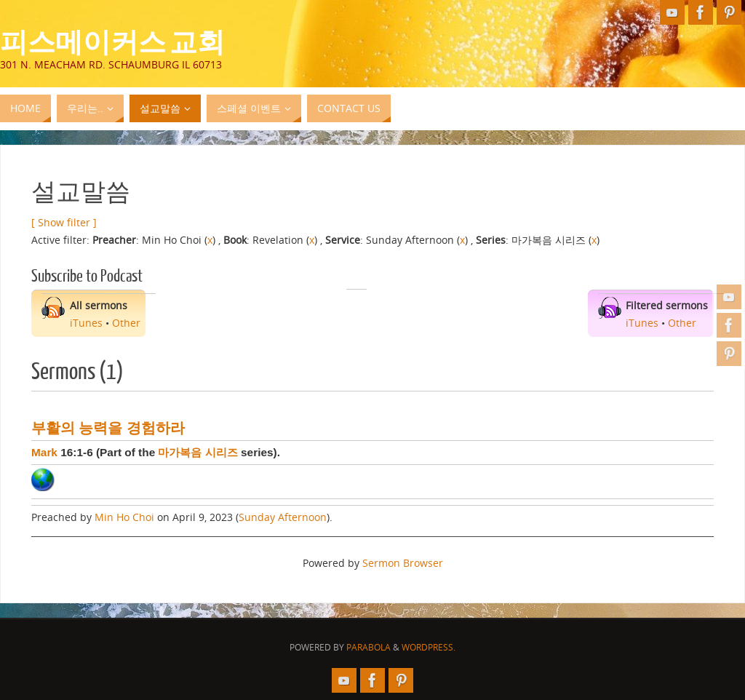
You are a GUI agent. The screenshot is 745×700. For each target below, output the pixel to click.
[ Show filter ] (64, 222)
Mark (44, 452)
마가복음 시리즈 (198, 452)
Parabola (368, 647)
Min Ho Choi (124, 517)
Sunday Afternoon (283, 517)
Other (126, 323)
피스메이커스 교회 (112, 41)
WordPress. (429, 647)
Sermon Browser (403, 563)
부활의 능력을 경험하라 (108, 428)
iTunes (86, 323)
